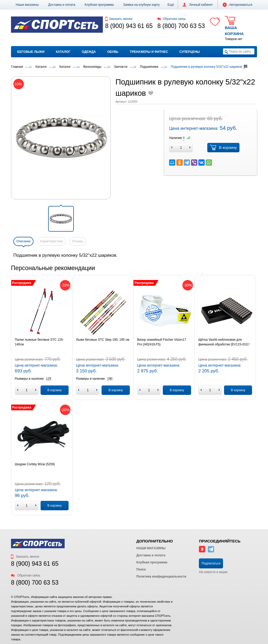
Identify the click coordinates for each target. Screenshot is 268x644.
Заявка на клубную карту (141, 5)
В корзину (223, 148)
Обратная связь (172, 19)
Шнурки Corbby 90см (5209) (35, 464)
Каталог (63, 52)
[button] (171, 5)
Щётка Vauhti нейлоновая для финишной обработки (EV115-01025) (225, 342)
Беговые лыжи (31, 52)
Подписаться (211, 563)
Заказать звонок (119, 19)
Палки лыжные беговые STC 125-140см (39, 342)
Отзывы (78, 241)
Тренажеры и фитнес (149, 52)
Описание (23, 241)
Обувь (113, 52)
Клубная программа (99, 5)
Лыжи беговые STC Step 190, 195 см (102, 340)
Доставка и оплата (62, 5)
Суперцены (190, 52)
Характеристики (51, 241)
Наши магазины (27, 5)
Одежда (89, 52)
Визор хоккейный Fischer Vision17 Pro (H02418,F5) (162, 342)
